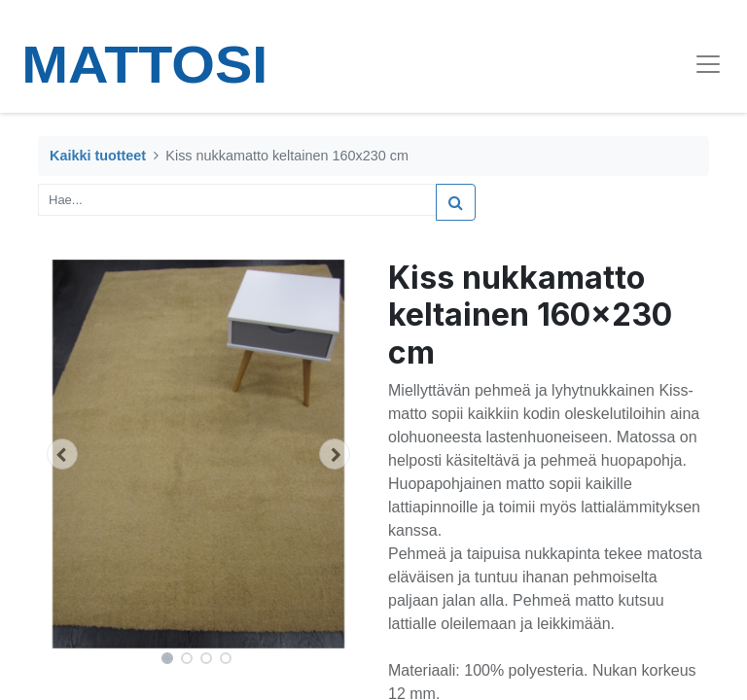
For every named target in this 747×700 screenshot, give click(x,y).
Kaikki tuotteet (98, 156)
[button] (62, 454)
